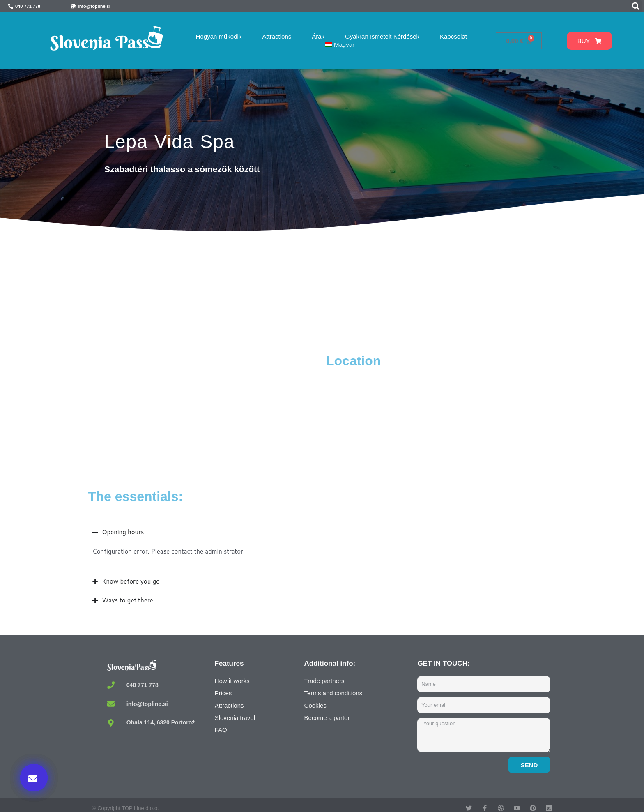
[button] (636, 6)
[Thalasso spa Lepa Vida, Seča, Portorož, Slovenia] (205, 414)
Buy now (462, 728)
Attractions (277, 36)
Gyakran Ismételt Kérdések (382, 36)
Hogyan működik (219, 36)
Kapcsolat (453, 36)
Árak (318, 36)
